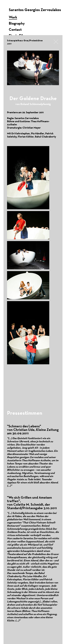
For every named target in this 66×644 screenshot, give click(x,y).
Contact (15, 29)
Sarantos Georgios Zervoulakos (35, 10)
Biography (17, 23)
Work (13, 17)
